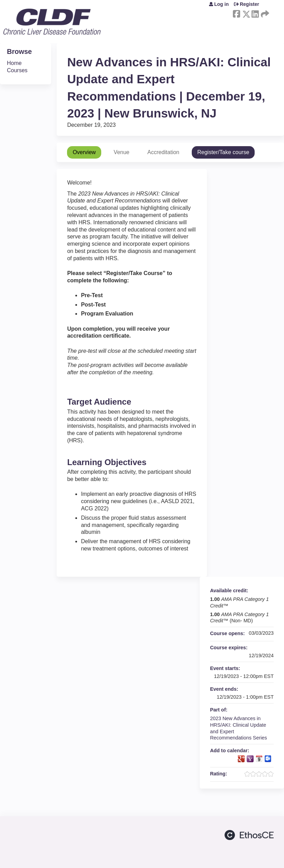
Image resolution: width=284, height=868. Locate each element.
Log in (221, 4)
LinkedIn (255, 13)
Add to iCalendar (259, 758)
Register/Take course (223, 152)
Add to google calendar (241, 759)
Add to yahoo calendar (250, 759)
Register (249, 4)
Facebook (236, 13)
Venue (121, 152)
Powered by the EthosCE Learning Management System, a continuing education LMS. (249, 835)
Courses (17, 70)
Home (14, 63)
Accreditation (163, 152)
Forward (264, 13)
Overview (84, 152)
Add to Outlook (268, 759)
